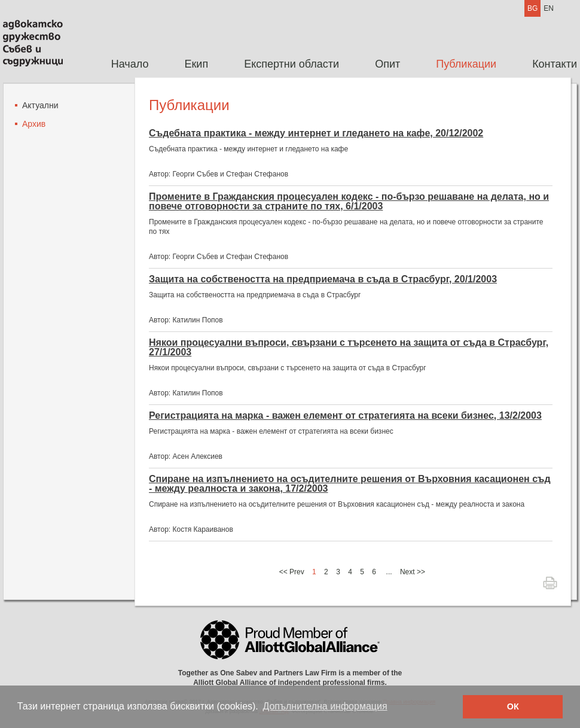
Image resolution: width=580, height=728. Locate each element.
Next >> (413, 572)
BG (532, 8)
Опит (387, 64)
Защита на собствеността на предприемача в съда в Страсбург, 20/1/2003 (323, 279)
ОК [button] (513, 706)
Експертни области (291, 64)
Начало (130, 64)
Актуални (40, 105)
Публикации (466, 64)
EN (549, 8)
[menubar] (335, 64)
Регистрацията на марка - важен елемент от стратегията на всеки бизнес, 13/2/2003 (345, 416)
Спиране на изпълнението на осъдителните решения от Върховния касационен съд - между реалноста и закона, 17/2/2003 (350, 484)
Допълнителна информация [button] (325, 706)
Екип (196, 64)
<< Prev (292, 572)
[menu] (37, 119)
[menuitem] (130, 64)
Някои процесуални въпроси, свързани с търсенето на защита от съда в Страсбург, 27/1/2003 (349, 348)
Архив (34, 124)
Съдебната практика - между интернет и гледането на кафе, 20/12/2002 (316, 133)
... (389, 572)
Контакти (555, 64)
